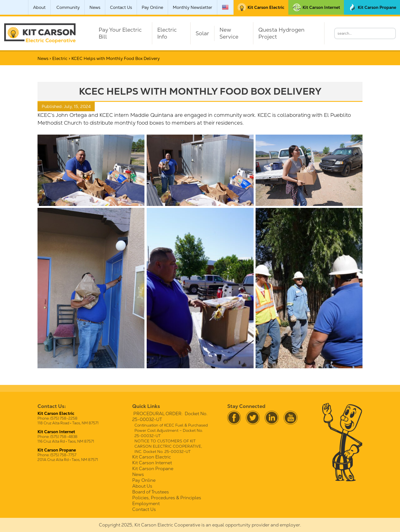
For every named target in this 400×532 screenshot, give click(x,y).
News (95, 7)
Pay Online (152, 7)
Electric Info (167, 33)
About (39, 7)
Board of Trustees (151, 492)
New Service (229, 33)
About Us (142, 486)
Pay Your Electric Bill (120, 33)
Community (68, 7)
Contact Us (121, 7)
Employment (146, 504)
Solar (202, 33)
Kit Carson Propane (153, 469)
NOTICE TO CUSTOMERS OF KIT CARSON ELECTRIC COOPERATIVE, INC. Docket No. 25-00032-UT (168, 446)
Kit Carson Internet (152, 463)
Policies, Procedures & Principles (167, 498)
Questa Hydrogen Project (281, 33)
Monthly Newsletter (192, 7)
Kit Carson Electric (152, 457)
